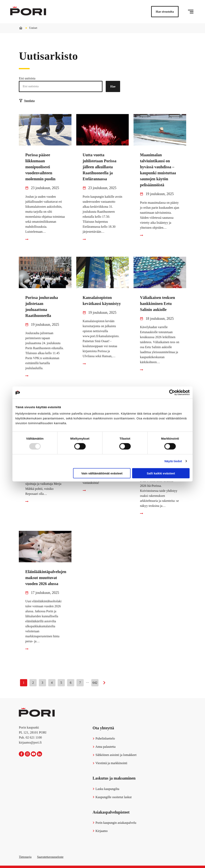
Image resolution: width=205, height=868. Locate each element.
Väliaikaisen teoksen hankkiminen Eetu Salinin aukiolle (157, 304)
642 (95, 683)
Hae (113, 86)
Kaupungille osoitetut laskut (112, 797)
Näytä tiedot (173, 461)
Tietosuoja (25, 857)
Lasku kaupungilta (106, 789)
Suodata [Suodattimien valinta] (27, 101)
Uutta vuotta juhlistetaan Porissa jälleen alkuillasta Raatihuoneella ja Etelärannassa (99, 167)
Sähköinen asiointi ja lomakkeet (114, 755)
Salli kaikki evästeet (161, 473)
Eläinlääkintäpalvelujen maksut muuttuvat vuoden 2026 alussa (46, 578)
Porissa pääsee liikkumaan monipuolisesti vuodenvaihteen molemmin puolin (40, 167)
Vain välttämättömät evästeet (102, 473)
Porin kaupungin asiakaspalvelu (114, 823)
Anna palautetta (104, 747)
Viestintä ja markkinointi (110, 763)
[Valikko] (191, 12)
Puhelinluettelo (104, 738)
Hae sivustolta (165, 12)
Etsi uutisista (27, 78)
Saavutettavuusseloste (50, 857)
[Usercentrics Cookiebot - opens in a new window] (172, 393)
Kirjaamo (100, 831)
